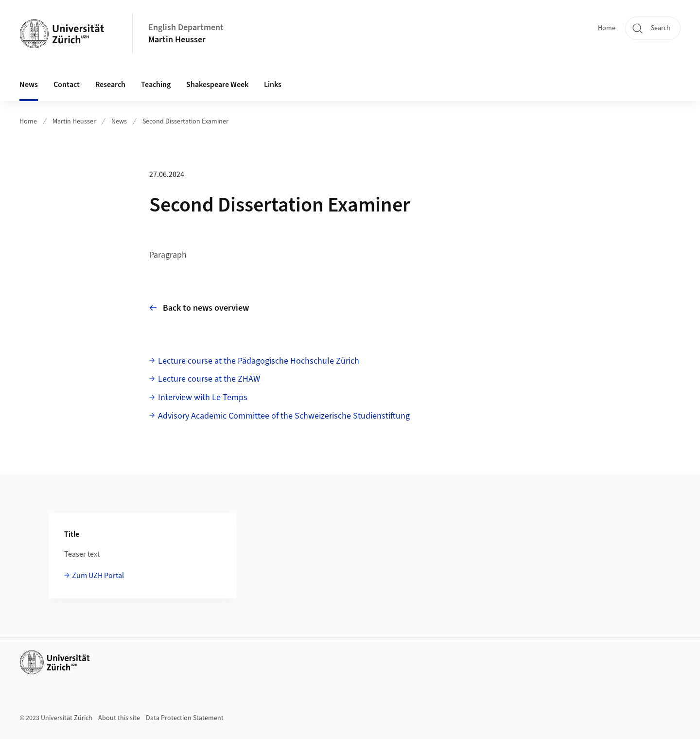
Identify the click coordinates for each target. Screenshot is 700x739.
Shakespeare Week (217, 85)
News (29, 85)
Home (607, 28)
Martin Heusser (177, 40)
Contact (67, 85)
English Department (186, 27)
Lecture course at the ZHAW (209, 379)
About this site (119, 718)
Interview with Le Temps (203, 397)
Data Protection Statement (185, 718)
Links (273, 85)
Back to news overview (199, 308)
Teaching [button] (156, 85)
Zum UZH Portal (98, 576)
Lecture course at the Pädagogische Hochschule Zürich (259, 361)
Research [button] (110, 85)
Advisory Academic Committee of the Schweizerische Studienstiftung (284, 416)
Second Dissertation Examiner (185, 122)
